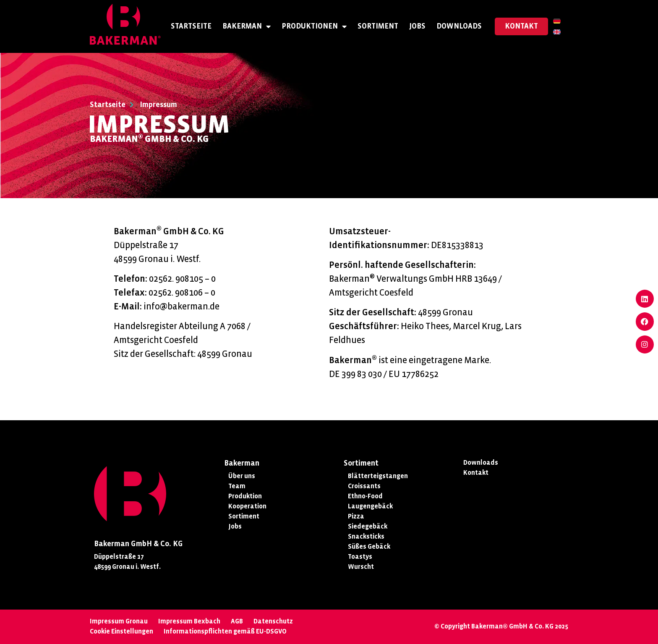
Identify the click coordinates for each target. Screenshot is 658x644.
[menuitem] (557, 21)
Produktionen (314, 26)
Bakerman (247, 26)
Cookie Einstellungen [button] (121, 631)
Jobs (417, 26)
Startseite (191, 26)
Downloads (459, 26)
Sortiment (378, 26)
